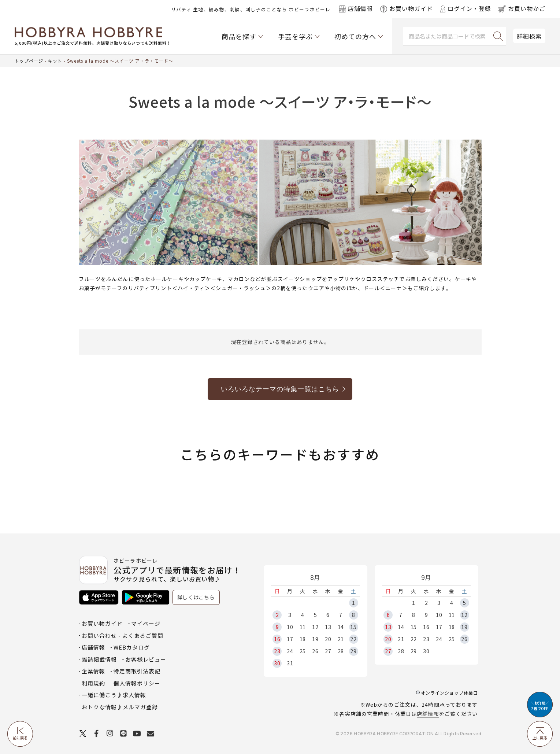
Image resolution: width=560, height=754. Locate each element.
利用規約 (93, 683)
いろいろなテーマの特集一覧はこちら (280, 389)
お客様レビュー (146, 659)
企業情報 (93, 671)
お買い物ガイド (102, 623)
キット (55, 61)
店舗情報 (428, 714)
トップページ (29, 61)
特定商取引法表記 (137, 671)
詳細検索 (529, 36)
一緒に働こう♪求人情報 (114, 695)
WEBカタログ (132, 647)
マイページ (146, 623)
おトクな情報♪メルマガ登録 (120, 707)
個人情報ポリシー (137, 683)
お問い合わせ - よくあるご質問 (123, 635)
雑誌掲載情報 (99, 659)
